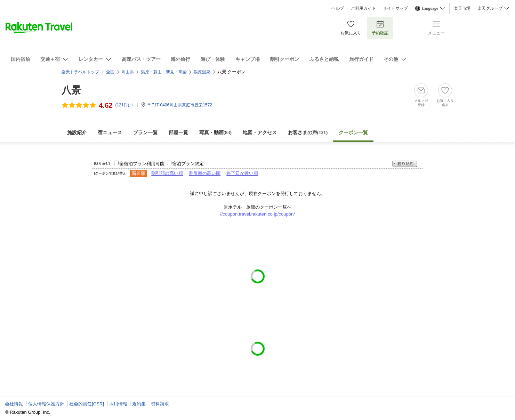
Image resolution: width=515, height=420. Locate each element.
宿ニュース (110, 133)
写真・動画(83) (215, 133)
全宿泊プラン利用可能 (142, 164)
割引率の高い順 (205, 173)
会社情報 (14, 404)
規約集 (139, 404)
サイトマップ (395, 8)
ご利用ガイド (363, 8)
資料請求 (160, 404)
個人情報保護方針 (46, 404)
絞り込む (405, 164)
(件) (125, 105)
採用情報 (118, 404)
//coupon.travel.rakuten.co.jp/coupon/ (257, 214)
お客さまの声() (308, 133)
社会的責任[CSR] (87, 404)
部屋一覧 (178, 133)
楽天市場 (462, 8)
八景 (71, 90)
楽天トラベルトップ (80, 72)
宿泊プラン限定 (188, 164)
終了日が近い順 (242, 173)
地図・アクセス (260, 133)
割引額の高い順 (167, 173)
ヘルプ (338, 8)
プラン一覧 (145, 133)
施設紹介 (77, 133)
